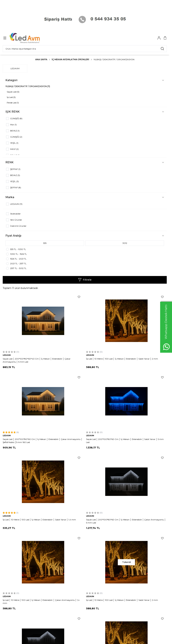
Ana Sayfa (41, 59)
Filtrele (85, 280)
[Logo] (27, 38)
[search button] (162, 49)
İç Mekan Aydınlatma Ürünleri (70, 59)
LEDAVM (15, 68)
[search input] (85, 49)
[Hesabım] (159, 38)
